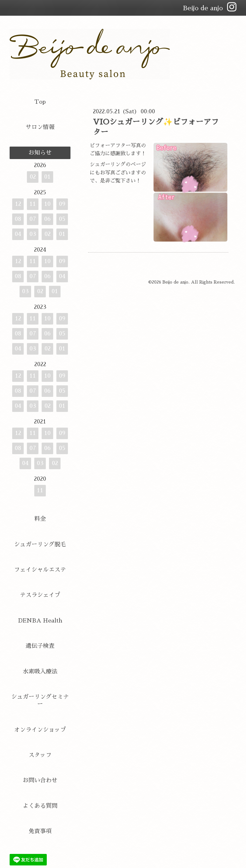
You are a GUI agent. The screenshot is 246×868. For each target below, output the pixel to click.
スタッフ (40, 755)
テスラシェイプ (40, 595)
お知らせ (40, 153)
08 (18, 219)
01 (47, 177)
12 (18, 204)
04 (18, 234)
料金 (40, 519)
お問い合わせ (40, 780)
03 (33, 234)
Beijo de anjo (175, 282)
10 (47, 204)
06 (47, 219)
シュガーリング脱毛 (40, 544)
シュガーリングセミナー (40, 700)
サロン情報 (40, 127)
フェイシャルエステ (40, 570)
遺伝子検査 (40, 646)
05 (62, 219)
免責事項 (40, 831)
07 (33, 219)
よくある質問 (40, 806)
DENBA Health (40, 621)
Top (40, 102)
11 (33, 204)
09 (62, 204)
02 (33, 177)
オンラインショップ (40, 730)
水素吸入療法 (40, 671)
